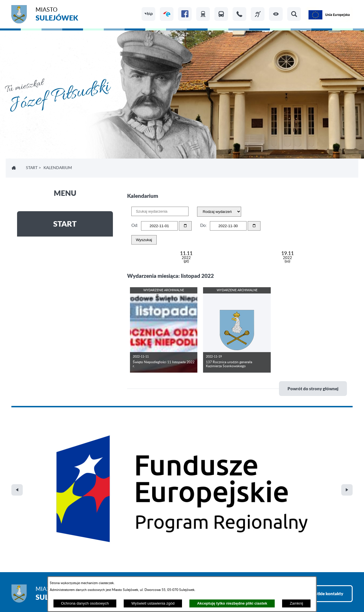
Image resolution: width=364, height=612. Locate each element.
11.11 (186, 257)
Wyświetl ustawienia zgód (153, 603)
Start (32, 168)
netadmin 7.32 (339, 592)
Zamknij (296, 603)
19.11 (288, 257)
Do (203, 226)
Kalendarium (58, 168)
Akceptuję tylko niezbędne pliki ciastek (232, 603)
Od (134, 226)
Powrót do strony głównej (313, 389)
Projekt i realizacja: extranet (37, 592)
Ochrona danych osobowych (85, 603)
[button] (276, 14)
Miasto (57, 15)
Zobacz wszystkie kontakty (317, 473)
